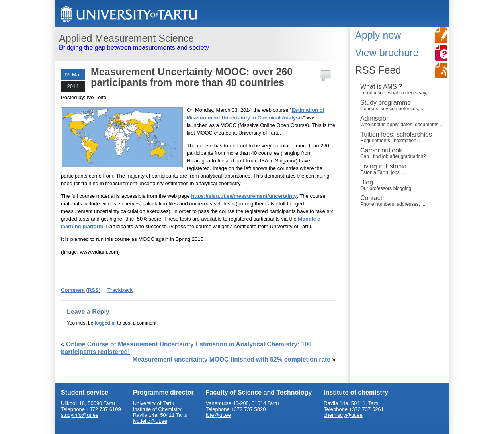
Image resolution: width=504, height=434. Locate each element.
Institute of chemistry (356, 392)
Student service (85, 392)
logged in (105, 323)
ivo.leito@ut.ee (150, 421)
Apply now (378, 35)
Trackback (120, 290)
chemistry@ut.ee (343, 415)
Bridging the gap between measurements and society (199, 42)
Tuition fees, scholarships (403, 137)
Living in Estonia (403, 169)
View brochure (387, 53)
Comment (73, 290)
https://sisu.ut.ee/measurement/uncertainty (244, 196)
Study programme (403, 105)
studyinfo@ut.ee (80, 415)
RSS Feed (378, 70)
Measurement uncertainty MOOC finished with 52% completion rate (231, 359)
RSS (93, 290)
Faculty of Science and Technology (259, 392)
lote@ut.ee (218, 415)
